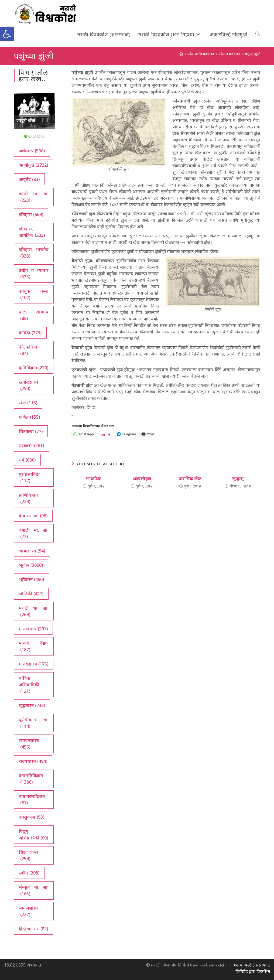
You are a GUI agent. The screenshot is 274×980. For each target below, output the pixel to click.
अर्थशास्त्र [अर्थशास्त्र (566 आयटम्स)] (32, 151)
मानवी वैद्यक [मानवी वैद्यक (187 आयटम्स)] (34, 646)
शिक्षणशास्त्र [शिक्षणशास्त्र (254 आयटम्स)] (29, 856)
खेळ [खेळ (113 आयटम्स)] (28, 403)
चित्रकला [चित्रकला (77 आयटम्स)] (31, 431)
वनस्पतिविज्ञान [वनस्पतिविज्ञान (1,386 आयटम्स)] (31, 779)
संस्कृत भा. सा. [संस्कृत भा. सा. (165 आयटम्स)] (34, 891)
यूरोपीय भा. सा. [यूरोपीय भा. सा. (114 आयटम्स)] (34, 723)
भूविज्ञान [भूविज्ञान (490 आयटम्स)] (31, 579)
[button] (7, 34)
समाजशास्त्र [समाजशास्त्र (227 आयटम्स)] (28, 911)
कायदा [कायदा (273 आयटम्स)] (30, 333)
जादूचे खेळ (26, 120)
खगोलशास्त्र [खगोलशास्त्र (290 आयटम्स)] (28, 385)
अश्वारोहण (142, 479)
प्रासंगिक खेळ (190, 479)
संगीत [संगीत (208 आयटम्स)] (29, 873)
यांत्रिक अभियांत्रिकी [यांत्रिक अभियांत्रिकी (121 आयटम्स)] (29, 685)
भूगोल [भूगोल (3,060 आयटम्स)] (31, 565)
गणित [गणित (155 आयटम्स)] (29, 417)
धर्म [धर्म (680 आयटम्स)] (27, 460)
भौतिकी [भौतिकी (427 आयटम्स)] (31, 594)
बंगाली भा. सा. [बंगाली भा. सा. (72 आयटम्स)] (34, 533)
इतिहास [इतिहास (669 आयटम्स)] (31, 214)
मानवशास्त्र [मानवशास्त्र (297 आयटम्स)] (33, 629)
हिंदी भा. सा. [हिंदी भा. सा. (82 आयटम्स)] (33, 929)
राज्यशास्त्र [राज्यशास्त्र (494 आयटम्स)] (33, 761)
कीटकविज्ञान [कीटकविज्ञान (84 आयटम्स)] (29, 350)
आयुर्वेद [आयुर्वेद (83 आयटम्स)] (29, 179)
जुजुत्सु (238, 479)
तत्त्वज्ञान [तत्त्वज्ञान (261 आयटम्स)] (31, 446)
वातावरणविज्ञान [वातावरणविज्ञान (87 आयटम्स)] (32, 800)
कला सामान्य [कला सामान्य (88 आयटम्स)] (34, 315)
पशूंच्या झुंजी (253, 54)
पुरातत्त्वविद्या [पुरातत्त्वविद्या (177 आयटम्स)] (29, 478)
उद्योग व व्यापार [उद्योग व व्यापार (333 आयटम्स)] (34, 274)
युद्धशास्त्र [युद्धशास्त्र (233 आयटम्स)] (32, 705)
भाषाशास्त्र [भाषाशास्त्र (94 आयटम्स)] (32, 551)
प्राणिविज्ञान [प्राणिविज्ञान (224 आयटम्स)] (28, 498)
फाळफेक (94, 479)
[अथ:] (181, 54)
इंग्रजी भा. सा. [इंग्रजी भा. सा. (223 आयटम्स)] (34, 197)
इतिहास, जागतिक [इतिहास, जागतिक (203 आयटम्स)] (32, 232)
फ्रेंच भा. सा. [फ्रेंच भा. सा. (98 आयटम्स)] (33, 516)
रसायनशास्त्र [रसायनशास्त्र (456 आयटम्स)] (29, 744)
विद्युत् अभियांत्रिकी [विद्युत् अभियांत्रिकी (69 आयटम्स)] (33, 835)
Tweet (104, 434)
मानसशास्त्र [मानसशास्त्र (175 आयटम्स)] (34, 664)
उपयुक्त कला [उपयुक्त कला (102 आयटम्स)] (34, 294)
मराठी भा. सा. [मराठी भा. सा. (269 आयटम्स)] (34, 611)
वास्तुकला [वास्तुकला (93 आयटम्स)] (32, 817)
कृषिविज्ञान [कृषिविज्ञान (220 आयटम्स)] (34, 368)
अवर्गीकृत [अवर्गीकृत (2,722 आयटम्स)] (33, 165)
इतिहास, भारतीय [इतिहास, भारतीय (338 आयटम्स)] (34, 253)
